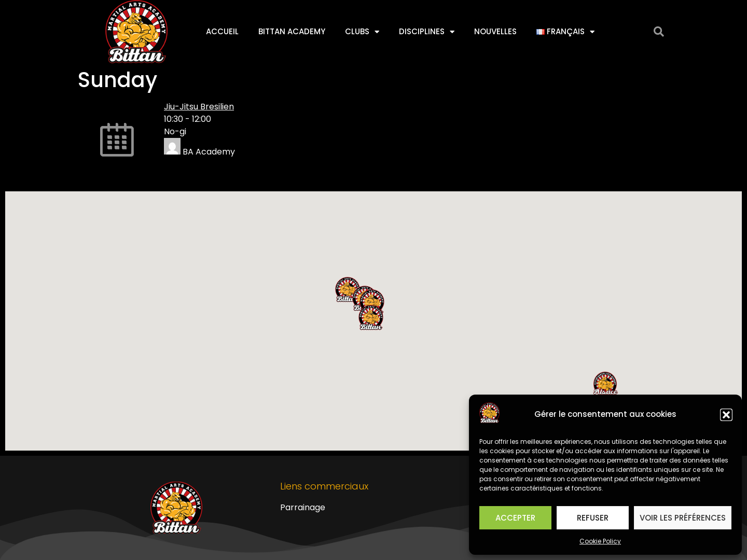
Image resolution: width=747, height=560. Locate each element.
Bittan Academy (292, 31)
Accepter (515, 518)
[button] (726, 415)
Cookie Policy (600, 541)
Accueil (222, 31)
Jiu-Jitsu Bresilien (199, 107)
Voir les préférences (683, 518)
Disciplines (427, 32)
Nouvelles (495, 31)
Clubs (362, 32)
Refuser (593, 518)
